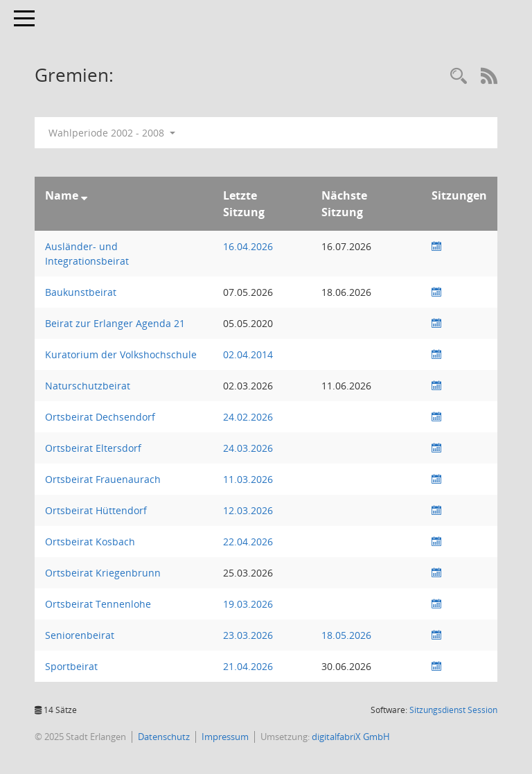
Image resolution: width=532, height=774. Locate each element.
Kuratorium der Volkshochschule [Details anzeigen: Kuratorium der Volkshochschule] (121, 354)
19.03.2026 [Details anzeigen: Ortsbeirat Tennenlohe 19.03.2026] (248, 604)
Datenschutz (164, 737)
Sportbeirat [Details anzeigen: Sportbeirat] (71, 666)
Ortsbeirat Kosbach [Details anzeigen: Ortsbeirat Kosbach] (90, 542)
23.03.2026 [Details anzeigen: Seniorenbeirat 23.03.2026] (248, 635)
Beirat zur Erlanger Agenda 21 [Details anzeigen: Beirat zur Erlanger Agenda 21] (115, 323)
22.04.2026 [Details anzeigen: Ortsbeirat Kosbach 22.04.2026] (248, 542)
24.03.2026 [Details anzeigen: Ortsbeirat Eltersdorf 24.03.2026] (248, 448)
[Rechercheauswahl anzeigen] (459, 77)
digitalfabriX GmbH (351, 737)
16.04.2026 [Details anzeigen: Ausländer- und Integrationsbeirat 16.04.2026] (248, 246)
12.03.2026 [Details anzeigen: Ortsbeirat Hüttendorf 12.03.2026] (248, 510)
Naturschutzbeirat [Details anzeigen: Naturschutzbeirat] (88, 386)
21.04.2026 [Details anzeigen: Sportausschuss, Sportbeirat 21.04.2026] (248, 666)
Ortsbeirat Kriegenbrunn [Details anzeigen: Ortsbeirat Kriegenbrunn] (103, 573)
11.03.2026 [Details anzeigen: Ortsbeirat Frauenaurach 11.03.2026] (248, 479)
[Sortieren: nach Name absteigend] (84, 195)
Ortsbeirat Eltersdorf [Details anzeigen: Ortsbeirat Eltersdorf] (93, 448)
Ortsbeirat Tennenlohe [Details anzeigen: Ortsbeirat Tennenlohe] (98, 604)
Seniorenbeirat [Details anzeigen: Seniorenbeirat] (80, 635)
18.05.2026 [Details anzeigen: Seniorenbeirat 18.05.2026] (346, 635)
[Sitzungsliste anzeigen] (436, 246)
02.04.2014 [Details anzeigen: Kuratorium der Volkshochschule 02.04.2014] (248, 354)
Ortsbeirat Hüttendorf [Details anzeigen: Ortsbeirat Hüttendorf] (96, 510)
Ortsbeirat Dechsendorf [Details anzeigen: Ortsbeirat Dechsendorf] (100, 417)
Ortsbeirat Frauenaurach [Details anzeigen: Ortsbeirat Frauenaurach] (103, 479)
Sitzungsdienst (453, 710)
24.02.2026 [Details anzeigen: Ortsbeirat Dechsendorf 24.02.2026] (248, 417)
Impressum (225, 737)
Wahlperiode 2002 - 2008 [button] (112, 133)
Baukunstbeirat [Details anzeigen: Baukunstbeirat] (81, 292)
